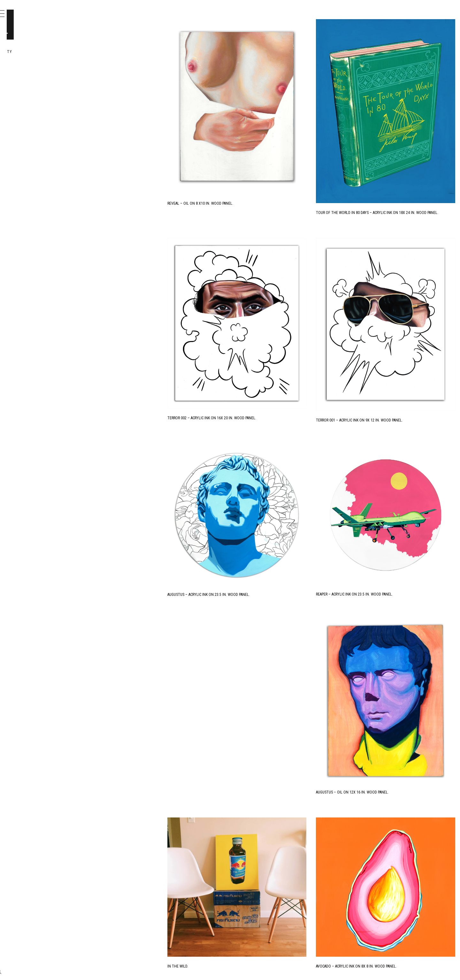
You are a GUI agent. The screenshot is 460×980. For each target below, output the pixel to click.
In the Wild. (240, 793)
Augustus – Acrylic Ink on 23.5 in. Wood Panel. (271, 489)
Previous (242, 968)
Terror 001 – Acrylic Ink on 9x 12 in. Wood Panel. (391, 346)
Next (358, 968)
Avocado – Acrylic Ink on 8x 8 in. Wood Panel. (388, 793)
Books (32, 106)
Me (27, 120)
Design (33, 91)
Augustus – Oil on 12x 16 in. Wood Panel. (384, 650)
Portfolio (37, 77)
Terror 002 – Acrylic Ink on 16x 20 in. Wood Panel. (274, 344)
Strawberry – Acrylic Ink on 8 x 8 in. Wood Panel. (274, 935)
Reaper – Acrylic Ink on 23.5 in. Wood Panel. (386, 488)
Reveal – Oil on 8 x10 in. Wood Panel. (263, 164)
